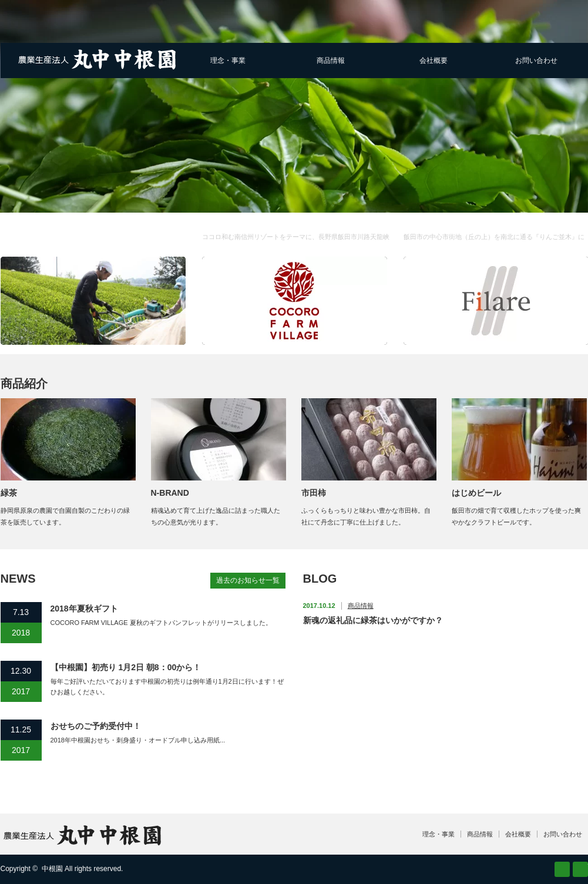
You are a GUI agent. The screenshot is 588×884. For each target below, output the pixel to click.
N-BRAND (170, 493)
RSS (562, 869)
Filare (495, 243)
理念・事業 (228, 60)
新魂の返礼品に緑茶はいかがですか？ (373, 620)
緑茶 (9, 493)
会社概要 (434, 60)
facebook (580, 869)
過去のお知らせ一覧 (248, 580)
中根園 (52, 869)
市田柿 (314, 493)
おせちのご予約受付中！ (96, 726)
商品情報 (331, 60)
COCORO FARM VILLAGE (297, 243)
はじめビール (476, 493)
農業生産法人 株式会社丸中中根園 (66, 231)
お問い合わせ (536, 60)
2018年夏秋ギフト (84, 609)
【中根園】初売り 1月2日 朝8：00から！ (126, 667)
